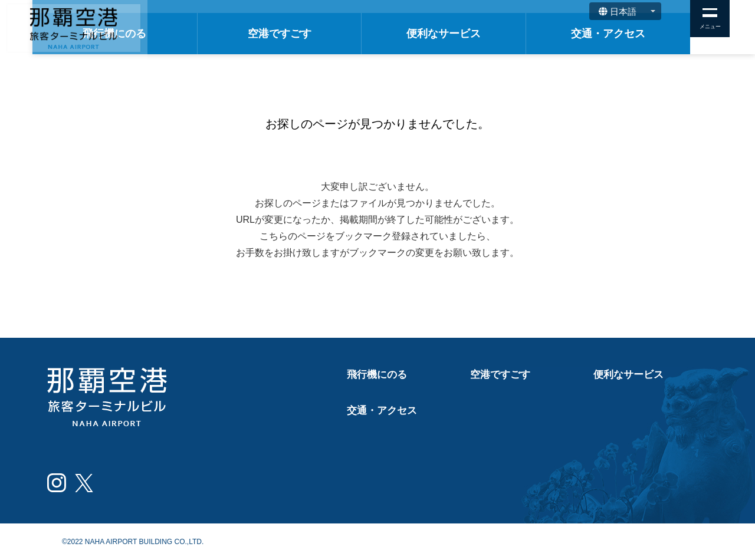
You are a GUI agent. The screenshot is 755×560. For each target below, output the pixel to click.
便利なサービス (487, 34)
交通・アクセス (623, 34)
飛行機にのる (215, 34)
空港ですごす (352, 34)
